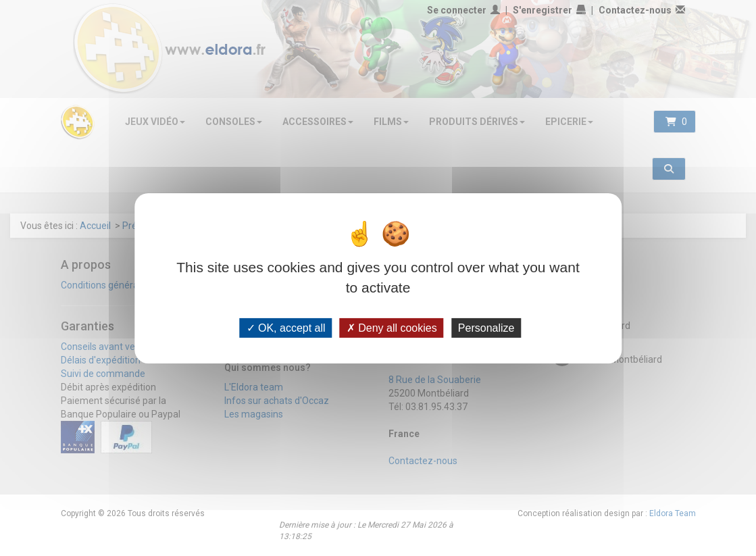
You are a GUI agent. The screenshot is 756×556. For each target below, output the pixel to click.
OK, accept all (286, 327)
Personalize (486, 327)
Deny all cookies (392, 327)
